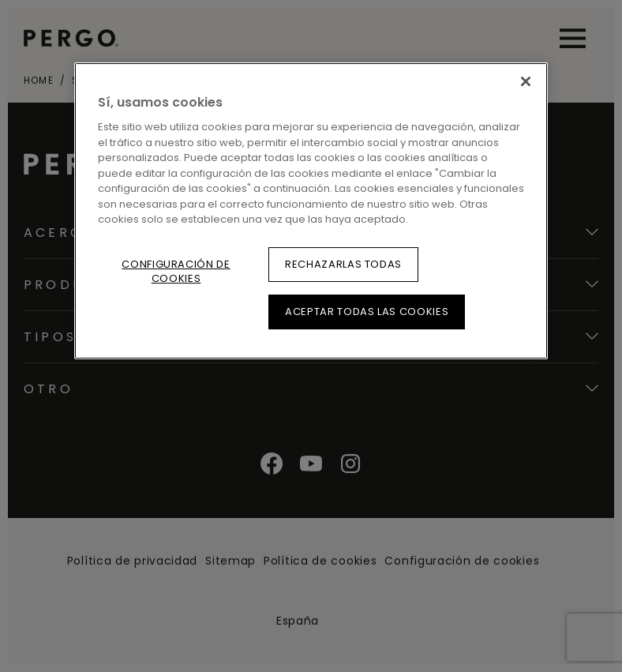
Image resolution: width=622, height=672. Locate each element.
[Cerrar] (526, 81)
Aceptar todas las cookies (367, 312)
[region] (311, 211)
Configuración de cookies (176, 271)
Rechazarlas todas (343, 264)
